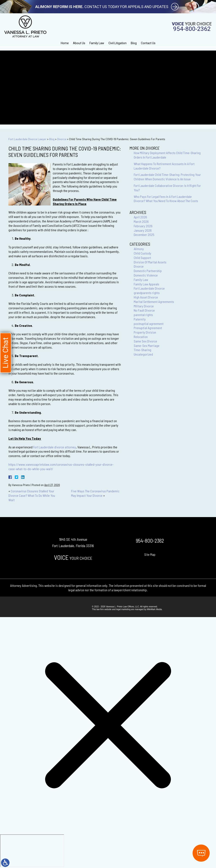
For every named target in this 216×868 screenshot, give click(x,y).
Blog (134, 43)
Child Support (142, 258)
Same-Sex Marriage (147, 346)
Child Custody (142, 253)
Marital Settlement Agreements (154, 302)
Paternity (140, 319)
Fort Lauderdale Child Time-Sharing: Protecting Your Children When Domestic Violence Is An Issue (167, 177)
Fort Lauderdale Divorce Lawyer (27, 139)
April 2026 (140, 217)
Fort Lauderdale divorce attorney (55, 447)
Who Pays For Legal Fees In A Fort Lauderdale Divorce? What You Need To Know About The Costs (166, 199)
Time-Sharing (142, 350)
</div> (32, 851)
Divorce (62, 139)
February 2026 (143, 226)
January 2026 (143, 230)
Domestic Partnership (148, 271)
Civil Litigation (117, 43)
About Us (79, 43)
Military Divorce (144, 306)
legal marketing (123, 609)
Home (65, 43)
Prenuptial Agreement (148, 328)
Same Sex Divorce (145, 341)
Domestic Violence (146, 275)
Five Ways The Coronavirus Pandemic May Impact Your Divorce (95, 493)
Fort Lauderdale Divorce (149, 288)
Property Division (145, 332)
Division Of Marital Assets (150, 262)
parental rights (143, 315)
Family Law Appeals (146, 284)
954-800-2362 (192, 29)
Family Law (97, 43)
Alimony (139, 249)
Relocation (141, 337)
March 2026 (141, 221)
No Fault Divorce (144, 310)
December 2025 (144, 235)
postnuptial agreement (149, 324)
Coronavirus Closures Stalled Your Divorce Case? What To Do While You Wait (32, 495)
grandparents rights (147, 293)
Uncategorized (143, 354)
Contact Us (148, 43)
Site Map (150, 554)
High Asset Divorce (146, 297)
